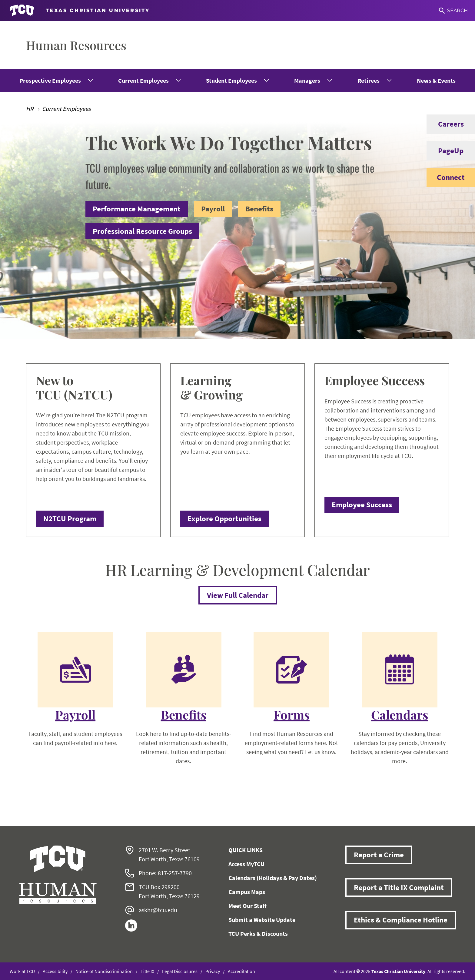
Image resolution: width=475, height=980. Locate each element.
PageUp (445, 151)
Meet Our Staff (247, 906)
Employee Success (362, 505)
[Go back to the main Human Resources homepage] (58, 875)
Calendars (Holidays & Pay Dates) (273, 878)
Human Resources (76, 45)
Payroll (213, 209)
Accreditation (241, 971)
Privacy (213, 971)
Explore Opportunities (224, 518)
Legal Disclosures (180, 971)
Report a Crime (379, 855)
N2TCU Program (70, 518)
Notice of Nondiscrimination (104, 971)
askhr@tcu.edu (158, 910)
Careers (445, 124)
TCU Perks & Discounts (258, 934)
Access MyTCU (246, 864)
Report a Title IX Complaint (399, 887)
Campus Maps (247, 892)
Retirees (369, 80)
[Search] (453, 11)
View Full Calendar (238, 595)
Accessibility (55, 971)
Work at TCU (22, 971)
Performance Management (137, 209)
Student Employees (231, 80)
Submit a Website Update (262, 920)
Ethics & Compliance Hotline (401, 920)
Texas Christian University (398, 971)
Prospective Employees (50, 80)
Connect (446, 177)
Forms (292, 715)
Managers (307, 80)
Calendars (400, 715)
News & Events (436, 80)
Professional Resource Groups (142, 231)
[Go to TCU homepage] (80, 11)
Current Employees (143, 80)
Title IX (147, 971)
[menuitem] (56, 81)
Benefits (259, 209)
